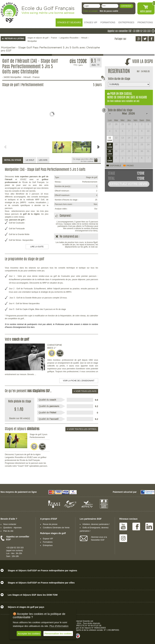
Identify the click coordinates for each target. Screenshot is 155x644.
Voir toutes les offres (82, 429)
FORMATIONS (108, 22)
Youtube (123, 527)
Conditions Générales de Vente (56, 528)
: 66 (96, 65)
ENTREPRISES (126, 22)
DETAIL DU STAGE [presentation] (13, 160)
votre (146, 12)
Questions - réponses (13, 528)
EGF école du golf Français (9, 13)
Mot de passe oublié (109, 11)
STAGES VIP (91, 22)
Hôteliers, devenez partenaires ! (96, 524)
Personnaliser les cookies (58, 634)
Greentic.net (88, 621)
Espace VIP (48, 539)
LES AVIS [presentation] (43, 160)
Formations (48, 542)
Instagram (123, 538)
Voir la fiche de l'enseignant (79, 381)
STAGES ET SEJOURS (69, 22)
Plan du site (8, 531)
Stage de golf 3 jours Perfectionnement (38, 436)
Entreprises (48, 545)
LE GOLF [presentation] (30, 160)
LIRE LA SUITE (37, 247)
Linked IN (149, 527)
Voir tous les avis (85, 391)
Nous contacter (10, 524)
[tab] (13, 160)
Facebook (136, 527)
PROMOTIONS (145, 22)
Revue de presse (50, 524)
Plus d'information (59, 626)
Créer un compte (90, 11)
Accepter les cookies (29, 634)
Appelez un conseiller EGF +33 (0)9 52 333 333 (129, 31)
